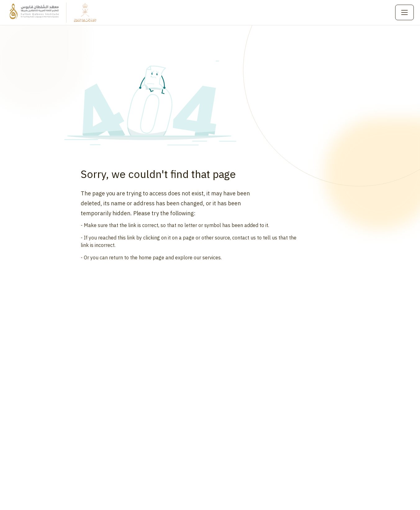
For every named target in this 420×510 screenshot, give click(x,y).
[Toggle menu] (404, 12)
